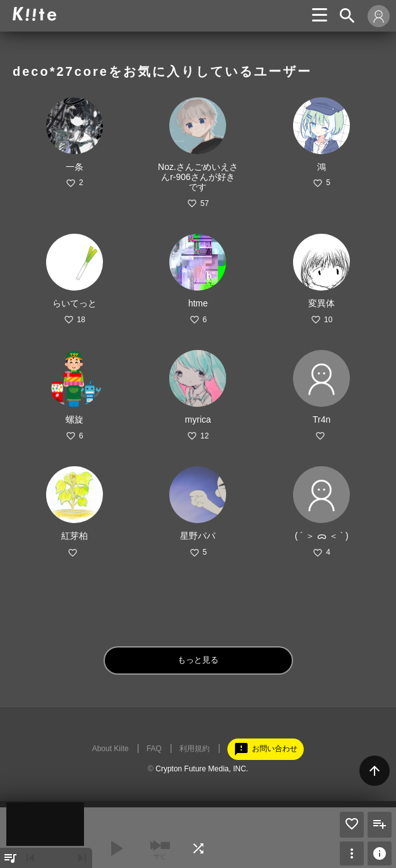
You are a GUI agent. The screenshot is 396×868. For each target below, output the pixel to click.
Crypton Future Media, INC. (202, 769)
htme (198, 303)
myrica (198, 419)
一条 (75, 167)
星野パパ (198, 536)
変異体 (321, 303)
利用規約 (195, 749)
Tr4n (321, 419)
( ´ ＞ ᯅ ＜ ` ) (322, 536)
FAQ (154, 749)
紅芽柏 (75, 536)
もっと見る (198, 660)
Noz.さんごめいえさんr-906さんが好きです (198, 177)
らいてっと (75, 303)
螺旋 (75, 419)
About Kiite (111, 749)
